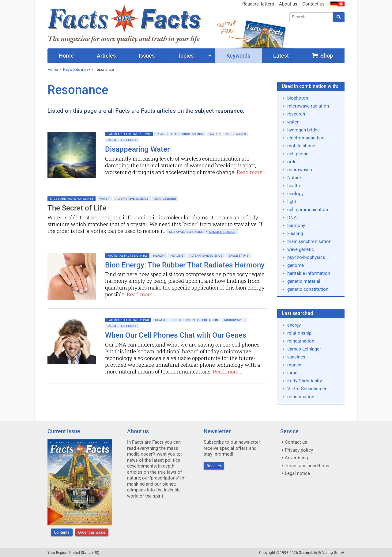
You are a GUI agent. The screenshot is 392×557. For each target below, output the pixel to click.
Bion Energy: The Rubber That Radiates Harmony (185, 265)
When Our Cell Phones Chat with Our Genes (176, 335)
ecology (295, 194)
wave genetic (301, 249)
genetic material (304, 281)
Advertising (296, 458)
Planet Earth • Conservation (180, 134)
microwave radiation (308, 106)
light (292, 202)
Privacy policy (299, 450)
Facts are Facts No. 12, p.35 (72, 199)
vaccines (296, 357)
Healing (177, 256)
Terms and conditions (307, 466)
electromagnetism (306, 138)
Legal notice (297, 473)
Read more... (251, 172)
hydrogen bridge (303, 130)
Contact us (313, 4)
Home (53, 69)
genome (296, 265)
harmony (296, 225)
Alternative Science (132, 199)
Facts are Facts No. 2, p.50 (128, 320)
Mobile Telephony (122, 140)
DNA (292, 218)
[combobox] (311, 17)
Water (215, 134)
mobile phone (301, 146)
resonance (105, 69)
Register (214, 466)
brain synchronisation (309, 241)
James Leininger (304, 349)
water (293, 122)
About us (288, 4)
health (294, 186)
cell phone (298, 154)
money (294, 365)
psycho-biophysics (306, 257)
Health (159, 256)
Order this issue (92, 532)
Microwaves (236, 134)
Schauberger (165, 199)
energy (294, 325)
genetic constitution (308, 289)
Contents (62, 532)
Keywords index (77, 69)
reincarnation (301, 341)
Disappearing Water (137, 149)
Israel (293, 373)
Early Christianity (305, 381)
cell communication (308, 210)
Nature (294, 178)
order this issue (222, 232)
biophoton (298, 98)
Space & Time (238, 256)
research (296, 114)
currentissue (226, 27)
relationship (299, 333)
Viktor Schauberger (307, 389)
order (293, 162)
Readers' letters (258, 4)
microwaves (300, 170)
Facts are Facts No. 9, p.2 (127, 256)
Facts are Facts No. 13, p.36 (129, 134)
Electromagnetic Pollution (195, 320)
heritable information (309, 273)
